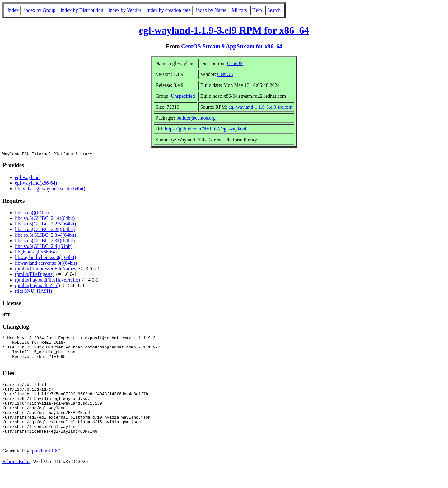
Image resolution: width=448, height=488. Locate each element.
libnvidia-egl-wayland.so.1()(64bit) (50, 190)
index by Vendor (125, 10)
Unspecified (183, 96)
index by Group (40, 10)
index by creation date (169, 10)
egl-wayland (27, 178)
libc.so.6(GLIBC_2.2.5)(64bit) (45, 225)
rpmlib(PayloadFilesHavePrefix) (47, 281)
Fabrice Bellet (16, 480)
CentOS (235, 63)
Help (257, 10)
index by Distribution (82, 10)
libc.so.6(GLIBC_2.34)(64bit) (45, 242)
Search (274, 10)
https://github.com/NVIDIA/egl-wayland (206, 129)
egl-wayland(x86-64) (36, 184)
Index (13, 10)
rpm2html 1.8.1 (46, 469)
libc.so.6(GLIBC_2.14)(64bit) (45, 219)
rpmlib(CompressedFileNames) (46, 270)
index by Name (211, 10)
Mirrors (239, 10)
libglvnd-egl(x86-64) (36, 253)
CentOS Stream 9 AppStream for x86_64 (232, 46)
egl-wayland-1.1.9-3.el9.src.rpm (260, 107)
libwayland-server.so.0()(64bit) (46, 264)
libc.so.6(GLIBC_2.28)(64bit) (45, 230)
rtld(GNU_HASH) (33, 292)
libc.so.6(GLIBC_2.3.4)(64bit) (45, 236)
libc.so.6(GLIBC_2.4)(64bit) (44, 247)
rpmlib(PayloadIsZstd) (37, 286)
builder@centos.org (196, 118)
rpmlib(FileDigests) (35, 275)
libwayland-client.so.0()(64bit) (45, 258)
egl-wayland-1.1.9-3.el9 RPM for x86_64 (224, 30)
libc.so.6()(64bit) (32, 213)
